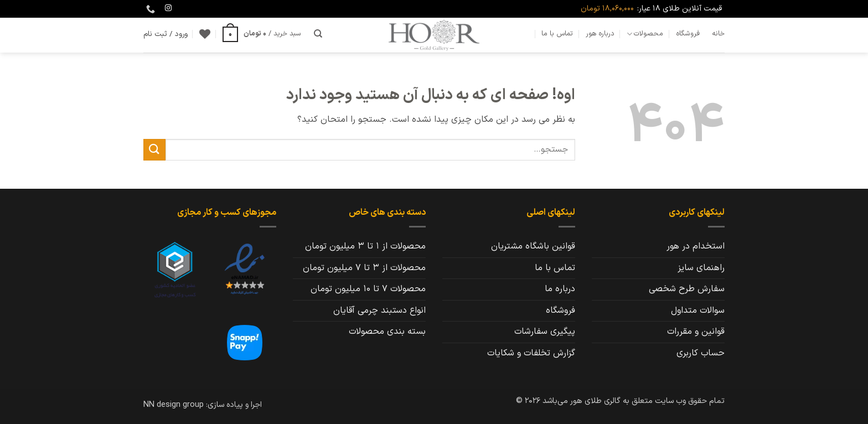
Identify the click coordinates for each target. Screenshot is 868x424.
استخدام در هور (696, 246)
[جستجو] (318, 34)
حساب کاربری (701, 353)
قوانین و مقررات (696, 332)
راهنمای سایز (701, 268)
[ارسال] (154, 150)
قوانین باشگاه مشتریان (533, 246)
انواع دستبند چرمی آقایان (379, 311)
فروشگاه (688, 33)
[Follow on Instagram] (168, 8)
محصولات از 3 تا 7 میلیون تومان (364, 268)
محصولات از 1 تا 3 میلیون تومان (365, 246)
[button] (262, 34)
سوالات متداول (698, 311)
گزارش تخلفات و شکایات (531, 353)
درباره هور (600, 33)
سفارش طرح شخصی (687, 289)
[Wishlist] (205, 34)
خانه (718, 33)
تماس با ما (557, 33)
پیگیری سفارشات (545, 332)
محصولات (645, 34)
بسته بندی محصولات (387, 332)
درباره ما (560, 289)
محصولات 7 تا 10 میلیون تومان (368, 289)
